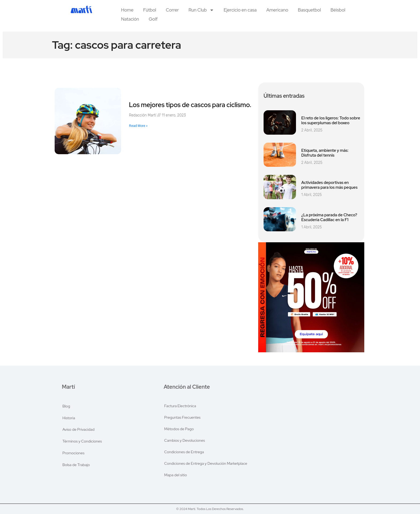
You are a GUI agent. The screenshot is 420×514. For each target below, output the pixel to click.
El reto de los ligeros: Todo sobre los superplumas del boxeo (331, 120)
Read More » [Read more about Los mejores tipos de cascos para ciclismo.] (138, 126)
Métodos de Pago (179, 428)
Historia (69, 416)
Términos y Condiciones (82, 441)
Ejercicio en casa (240, 10)
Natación (130, 19)
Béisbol (338, 10)
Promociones (74, 453)
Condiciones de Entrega (184, 453)
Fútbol (150, 10)
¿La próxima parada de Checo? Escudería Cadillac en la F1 (329, 217)
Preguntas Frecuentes (183, 416)
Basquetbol (309, 10)
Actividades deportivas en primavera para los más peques (329, 185)
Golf (153, 19)
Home (127, 10)
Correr (172, 10)
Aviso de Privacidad (79, 428)
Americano (277, 10)
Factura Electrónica (180, 404)
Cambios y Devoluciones (185, 441)
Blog (67, 404)
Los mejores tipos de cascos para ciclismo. (190, 105)
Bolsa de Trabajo (76, 465)
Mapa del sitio (176, 478)
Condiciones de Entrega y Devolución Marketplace (206, 465)
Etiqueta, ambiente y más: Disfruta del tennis (325, 153)
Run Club (201, 10)
